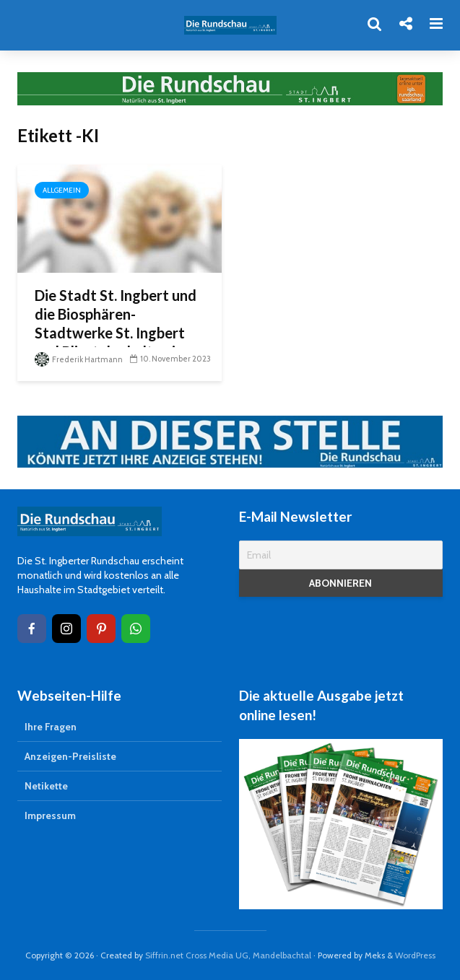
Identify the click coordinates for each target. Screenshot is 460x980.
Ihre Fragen (51, 727)
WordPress (415, 955)
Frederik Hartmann (79, 359)
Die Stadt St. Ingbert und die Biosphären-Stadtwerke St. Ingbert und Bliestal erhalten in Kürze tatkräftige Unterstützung (116, 342)
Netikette (46, 786)
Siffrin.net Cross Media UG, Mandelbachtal (228, 955)
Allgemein (62, 190)
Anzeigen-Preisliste (70, 756)
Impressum (50, 815)
